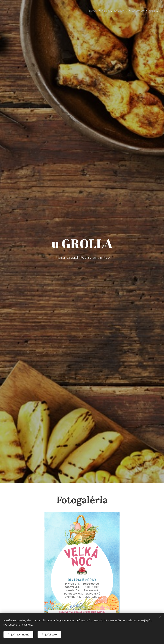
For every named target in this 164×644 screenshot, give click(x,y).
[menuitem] (92, 11)
